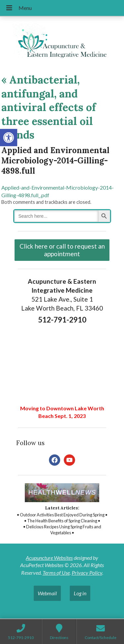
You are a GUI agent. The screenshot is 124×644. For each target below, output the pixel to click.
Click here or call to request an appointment (62, 250)
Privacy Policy (87, 573)
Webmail (47, 593)
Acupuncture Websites (49, 558)
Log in (80, 593)
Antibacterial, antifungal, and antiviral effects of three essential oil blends (49, 107)
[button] (9, 138)
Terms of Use (56, 573)
